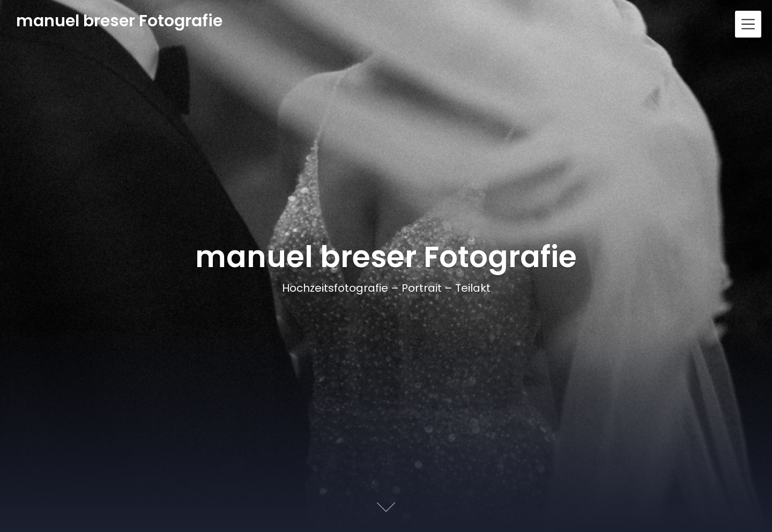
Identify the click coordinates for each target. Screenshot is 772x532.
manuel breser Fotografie (119, 21)
